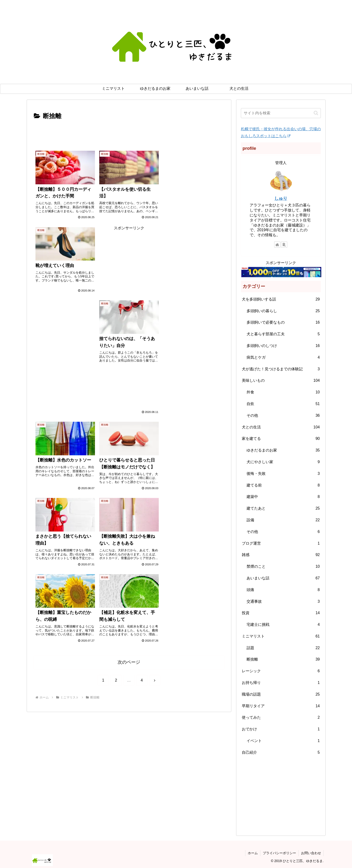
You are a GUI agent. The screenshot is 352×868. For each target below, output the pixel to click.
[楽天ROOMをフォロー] (284, 245)
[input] (281, 113)
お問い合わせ (311, 853)
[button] (316, 113)
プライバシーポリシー (279, 853)
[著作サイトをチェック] (277, 245)
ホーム (253, 853)
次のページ (129, 513)
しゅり (281, 198)
